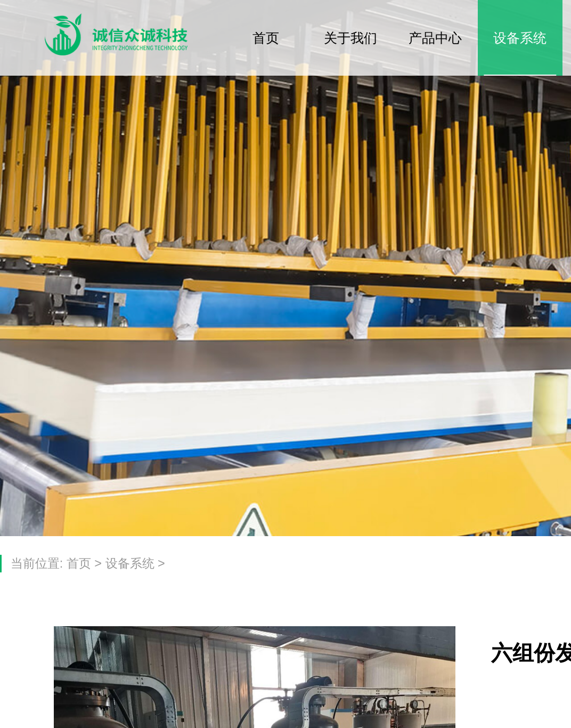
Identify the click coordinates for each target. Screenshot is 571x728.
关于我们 (350, 38)
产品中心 (435, 38)
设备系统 (520, 38)
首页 (266, 38)
